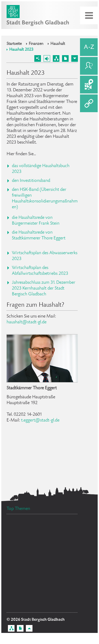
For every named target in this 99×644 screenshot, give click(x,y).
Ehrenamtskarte (25, 546)
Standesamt (26, 576)
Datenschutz (60, 582)
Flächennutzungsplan (34, 606)
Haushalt (58, 44)
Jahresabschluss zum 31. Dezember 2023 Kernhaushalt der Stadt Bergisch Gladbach (44, 288)
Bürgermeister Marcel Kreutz (35, 591)
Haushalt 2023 (21, 50)
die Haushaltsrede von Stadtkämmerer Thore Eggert (39, 235)
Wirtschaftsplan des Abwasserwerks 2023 (45, 256)
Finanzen (36, 44)
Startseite (14, 44)
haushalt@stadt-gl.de (27, 322)
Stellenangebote (27, 552)
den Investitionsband (31, 181)
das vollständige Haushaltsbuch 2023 (41, 169)
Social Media (60, 565)
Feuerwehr (57, 544)
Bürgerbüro (24, 566)
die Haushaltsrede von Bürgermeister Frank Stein (36, 221)
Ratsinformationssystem (31, 534)
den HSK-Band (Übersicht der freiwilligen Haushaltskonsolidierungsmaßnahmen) (45, 198)
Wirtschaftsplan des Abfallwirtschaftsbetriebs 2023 (40, 271)
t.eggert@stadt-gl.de (40, 420)
